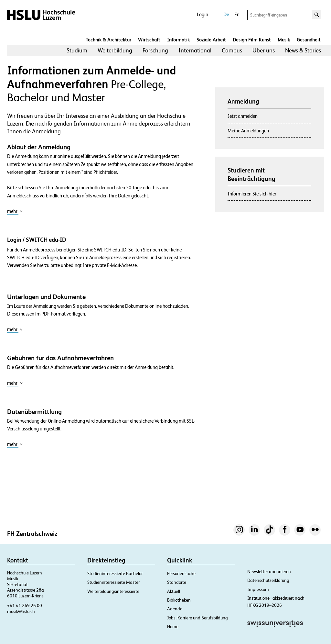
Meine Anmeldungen (248, 131)
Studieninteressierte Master (113, 582)
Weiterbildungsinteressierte (113, 591)
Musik (284, 40)
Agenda (175, 609)
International (195, 50)
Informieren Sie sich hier (252, 194)
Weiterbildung (115, 50)
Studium (77, 50)
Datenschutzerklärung (268, 580)
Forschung (155, 50)
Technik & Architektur (108, 40)
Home (173, 627)
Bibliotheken (179, 600)
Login (203, 14)
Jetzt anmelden (243, 116)
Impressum (258, 589)
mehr (15, 211)
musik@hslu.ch (21, 611)
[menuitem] (77, 50)
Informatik (178, 40)
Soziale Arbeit (211, 40)
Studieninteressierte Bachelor (115, 573)
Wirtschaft (149, 40)
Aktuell (174, 591)
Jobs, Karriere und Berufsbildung (198, 618)
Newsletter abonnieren (269, 572)
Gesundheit (309, 40)
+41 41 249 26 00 (25, 605)
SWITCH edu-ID (110, 250)
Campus (232, 50)
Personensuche (181, 573)
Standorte (177, 582)
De (226, 14)
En (237, 14)
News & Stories (303, 50)
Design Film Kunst (252, 40)
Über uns (264, 50)
